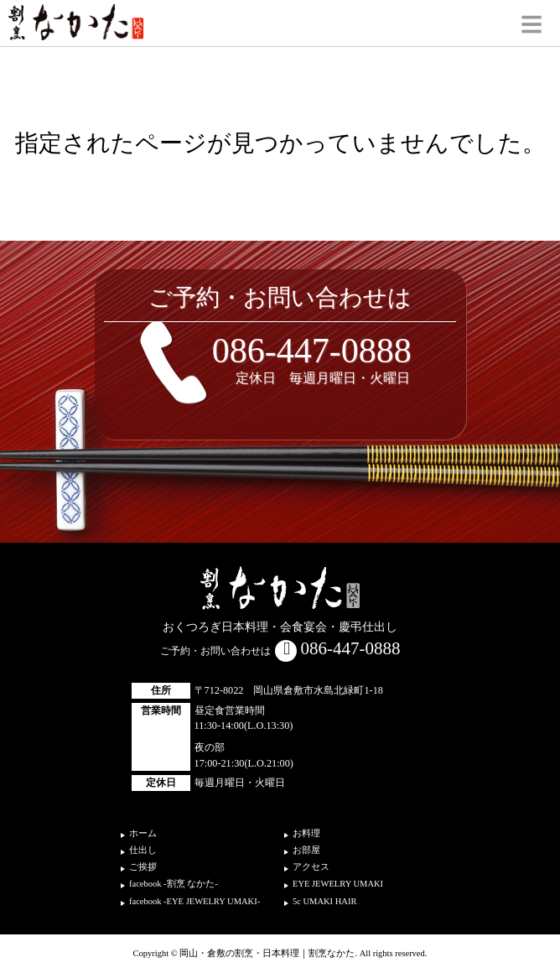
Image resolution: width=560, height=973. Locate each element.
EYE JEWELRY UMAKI (338, 884)
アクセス (311, 867)
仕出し (143, 850)
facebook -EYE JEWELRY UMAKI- (194, 901)
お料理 (306, 833)
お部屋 (306, 850)
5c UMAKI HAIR (324, 901)
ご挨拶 (143, 867)
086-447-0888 (312, 351)
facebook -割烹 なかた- (174, 884)
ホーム (143, 833)
